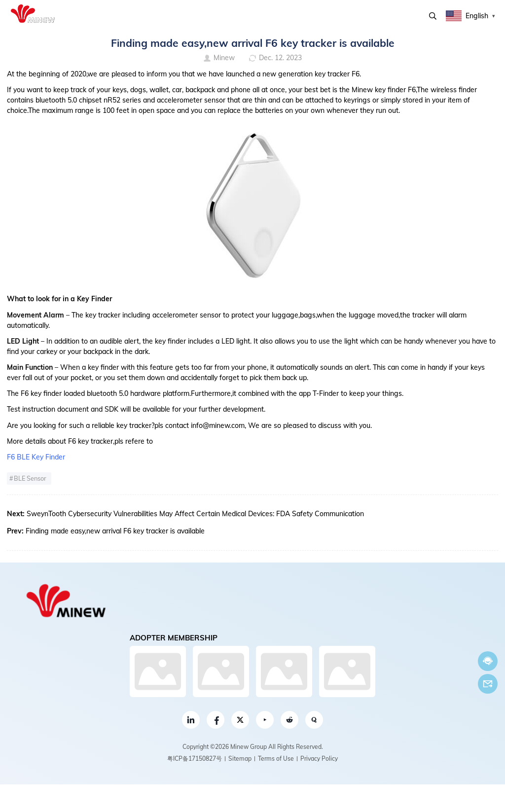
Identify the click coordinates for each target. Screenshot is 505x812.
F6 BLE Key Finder (36, 457)
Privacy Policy (319, 759)
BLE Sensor (30, 478)
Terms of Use (276, 759)
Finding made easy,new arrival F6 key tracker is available (115, 531)
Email (488, 684)
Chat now (488, 661)
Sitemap (240, 759)
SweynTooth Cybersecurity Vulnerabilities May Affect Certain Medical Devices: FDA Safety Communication (195, 514)
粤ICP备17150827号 (195, 759)
